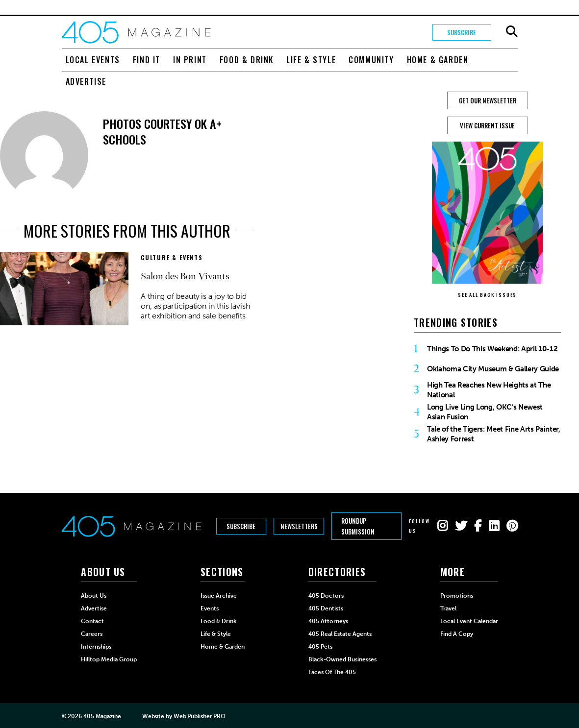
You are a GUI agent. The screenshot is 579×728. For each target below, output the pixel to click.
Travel (448, 608)
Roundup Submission (358, 526)
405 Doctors (326, 596)
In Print (190, 60)
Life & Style (311, 60)
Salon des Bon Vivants (185, 276)
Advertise (86, 81)
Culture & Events (172, 257)
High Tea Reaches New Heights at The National (489, 390)
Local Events (93, 60)
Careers (92, 634)
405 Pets (320, 647)
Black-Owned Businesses (342, 659)
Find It (147, 60)
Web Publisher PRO (200, 716)
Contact (92, 621)
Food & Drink (247, 60)
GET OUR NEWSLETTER (488, 100)
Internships (96, 647)
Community (371, 60)
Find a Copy (457, 634)
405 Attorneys (328, 621)
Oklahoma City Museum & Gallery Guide (493, 369)
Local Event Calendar (469, 621)
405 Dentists (326, 608)
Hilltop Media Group (109, 659)
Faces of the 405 (332, 672)
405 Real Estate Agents (340, 634)
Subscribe (462, 32)
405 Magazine (102, 716)
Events (210, 608)
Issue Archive (219, 596)
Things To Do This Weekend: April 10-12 (492, 349)
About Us (94, 596)
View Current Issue (487, 125)
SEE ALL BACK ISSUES (487, 295)
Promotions (457, 596)
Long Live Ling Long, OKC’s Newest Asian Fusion (485, 412)
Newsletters (299, 526)
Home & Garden (438, 60)
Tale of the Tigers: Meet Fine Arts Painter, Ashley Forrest (493, 434)
